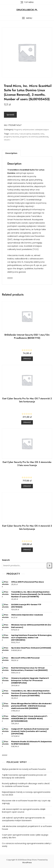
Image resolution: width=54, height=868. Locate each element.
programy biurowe (11, 137)
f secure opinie (25, 134)
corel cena (14, 134)
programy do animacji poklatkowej (34, 137)
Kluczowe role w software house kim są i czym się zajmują (26, 802)
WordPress (27, 863)
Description (11, 153)
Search (6, 560)
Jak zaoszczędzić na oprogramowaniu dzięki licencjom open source (24, 810)
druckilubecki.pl (27, 10)
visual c (7, 140)
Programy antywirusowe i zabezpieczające (31, 130)
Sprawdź (10, 115)
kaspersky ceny (38, 134)
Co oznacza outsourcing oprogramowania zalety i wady (27, 845)
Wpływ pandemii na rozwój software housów (24, 769)
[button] (27, 18)
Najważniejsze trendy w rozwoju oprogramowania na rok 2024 (26, 793)
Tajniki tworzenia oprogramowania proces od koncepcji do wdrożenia (24, 776)
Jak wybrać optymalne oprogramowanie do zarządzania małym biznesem (24, 819)
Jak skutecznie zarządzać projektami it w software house (27, 828)
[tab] (11, 153)
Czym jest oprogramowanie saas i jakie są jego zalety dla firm (25, 836)
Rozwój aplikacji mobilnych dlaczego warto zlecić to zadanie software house (26, 785)
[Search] (49, 566)
